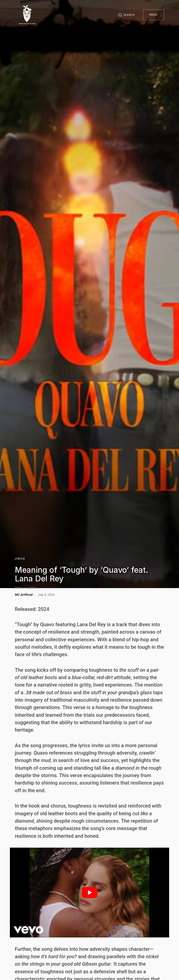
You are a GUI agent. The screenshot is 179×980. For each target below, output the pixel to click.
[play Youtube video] (89, 893)
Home (19, 588)
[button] (127, 15)
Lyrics (20, 559)
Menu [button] (154, 15)
